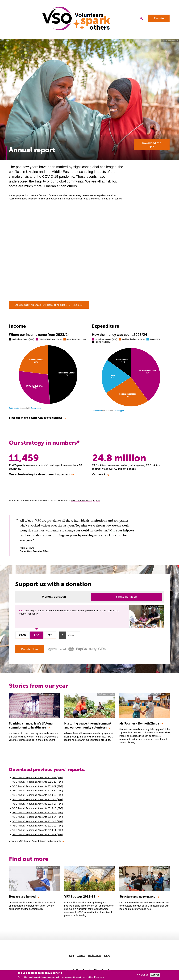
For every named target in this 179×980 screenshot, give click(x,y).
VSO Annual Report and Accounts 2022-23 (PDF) (38, 778)
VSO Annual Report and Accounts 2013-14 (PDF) (38, 817)
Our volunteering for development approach (40, 474)
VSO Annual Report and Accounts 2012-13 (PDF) (38, 821)
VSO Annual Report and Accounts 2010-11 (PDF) (38, 830)
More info (99, 977)
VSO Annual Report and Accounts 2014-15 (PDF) (38, 813)
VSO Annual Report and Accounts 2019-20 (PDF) (38, 791)
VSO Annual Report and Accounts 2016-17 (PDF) (38, 804)
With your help (119, 530)
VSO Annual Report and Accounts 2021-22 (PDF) (38, 782)
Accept (155, 975)
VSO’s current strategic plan (86, 501)
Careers (81, 956)
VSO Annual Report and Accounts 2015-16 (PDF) (38, 808)
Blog (71, 956)
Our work (99, 474)
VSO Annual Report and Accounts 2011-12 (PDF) (38, 826)
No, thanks (142, 975)
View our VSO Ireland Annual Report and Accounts (35, 841)
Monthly (54, 597)
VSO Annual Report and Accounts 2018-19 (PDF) (38, 795)
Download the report (152, 145)
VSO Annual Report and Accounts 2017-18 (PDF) (38, 799)
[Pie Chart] (48, 371)
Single (127, 597)
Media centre (94, 956)
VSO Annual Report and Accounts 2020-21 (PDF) (38, 786)
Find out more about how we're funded (35, 418)
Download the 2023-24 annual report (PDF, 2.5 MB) (49, 305)
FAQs (107, 956)
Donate (159, 18)
